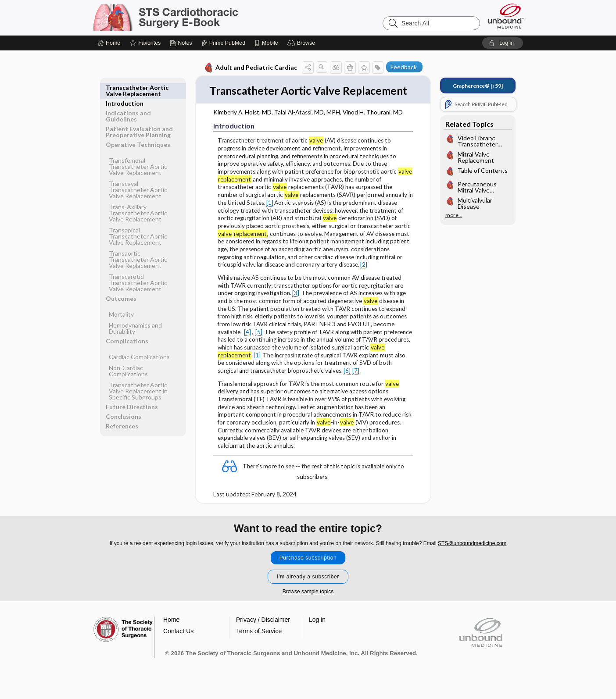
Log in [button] (317, 632)
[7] (356, 385)
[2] (364, 278)
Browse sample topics (308, 604)
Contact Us (178, 643)
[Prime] (223, 43)
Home (171, 632)
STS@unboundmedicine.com (472, 556)
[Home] (109, 43)
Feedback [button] (404, 67)
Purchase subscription (308, 570)
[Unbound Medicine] (506, 16)
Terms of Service (259, 643)
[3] (296, 307)
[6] (347, 385)
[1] (270, 217)
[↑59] (478, 86)
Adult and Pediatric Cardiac (251, 68)
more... (454, 215)
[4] (247, 346)
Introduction (125, 87)
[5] (259, 346)
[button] (303, 43)
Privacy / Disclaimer (263, 632)
